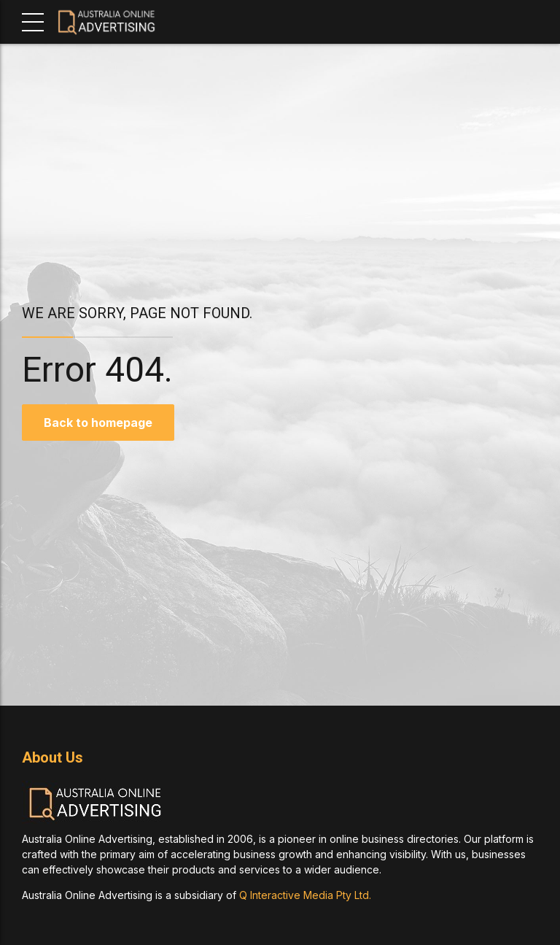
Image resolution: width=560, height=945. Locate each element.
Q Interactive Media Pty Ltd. (305, 895)
